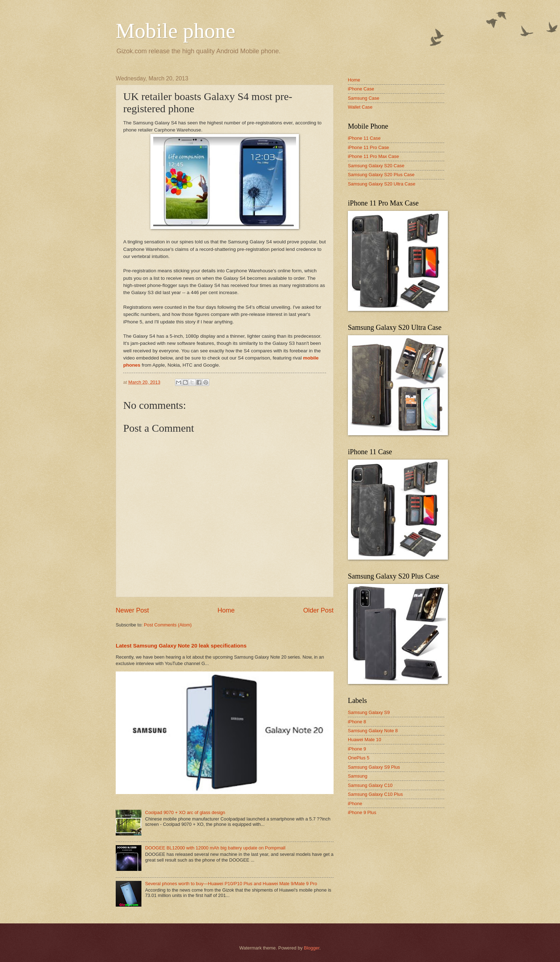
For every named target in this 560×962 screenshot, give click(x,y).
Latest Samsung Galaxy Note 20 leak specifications (181, 646)
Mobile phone (176, 31)
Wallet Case (360, 107)
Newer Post (132, 610)
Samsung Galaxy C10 (370, 785)
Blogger (312, 948)
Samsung (357, 776)
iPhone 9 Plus (362, 812)
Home (226, 610)
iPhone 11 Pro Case (368, 147)
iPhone (355, 804)
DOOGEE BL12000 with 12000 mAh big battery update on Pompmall (215, 848)
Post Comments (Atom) (168, 625)
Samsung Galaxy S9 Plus (374, 767)
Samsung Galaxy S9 (369, 712)
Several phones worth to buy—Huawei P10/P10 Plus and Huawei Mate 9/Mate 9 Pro (231, 884)
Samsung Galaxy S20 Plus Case (381, 175)
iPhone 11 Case (364, 138)
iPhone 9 (357, 749)
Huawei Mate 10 (364, 740)
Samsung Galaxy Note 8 (373, 731)
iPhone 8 (357, 722)
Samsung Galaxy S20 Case (376, 166)
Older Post (318, 610)
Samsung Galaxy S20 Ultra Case (382, 184)
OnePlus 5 (359, 758)
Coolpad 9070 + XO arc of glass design (185, 812)
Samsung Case (364, 98)
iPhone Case (361, 89)
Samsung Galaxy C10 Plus (375, 794)
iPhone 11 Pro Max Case (373, 156)
